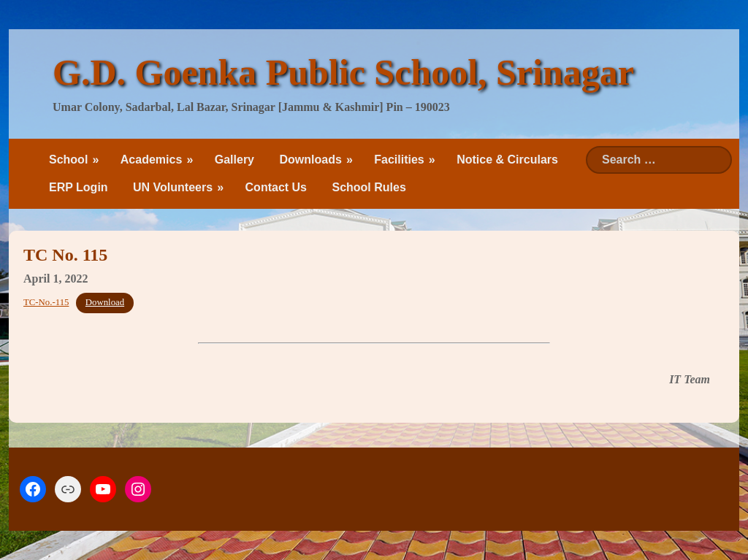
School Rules (369, 187)
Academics (152, 160)
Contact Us (276, 187)
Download (105, 302)
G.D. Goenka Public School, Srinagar (343, 72)
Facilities (399, 160)
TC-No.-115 (46, 302)
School (68, 160)
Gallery (234, 160)
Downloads (310, 160)
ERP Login (79, 187)
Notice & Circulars (507, 160)
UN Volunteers (173, 187)
